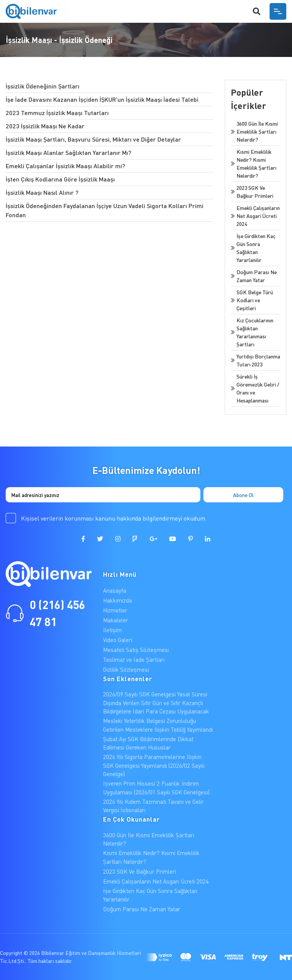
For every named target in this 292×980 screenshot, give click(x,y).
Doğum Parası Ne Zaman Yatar (142, 909)
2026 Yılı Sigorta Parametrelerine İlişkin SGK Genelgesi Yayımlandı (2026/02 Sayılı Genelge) (154, 765)
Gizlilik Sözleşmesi (126, 669)
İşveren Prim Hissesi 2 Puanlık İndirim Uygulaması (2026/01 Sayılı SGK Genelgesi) (156, 788)
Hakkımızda (117, 600)
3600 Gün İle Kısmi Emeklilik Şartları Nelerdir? (149, 839)
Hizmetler (115, 610)
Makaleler (116, 620)
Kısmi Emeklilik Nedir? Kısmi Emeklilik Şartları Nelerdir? (151, 857)
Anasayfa (115, 590)
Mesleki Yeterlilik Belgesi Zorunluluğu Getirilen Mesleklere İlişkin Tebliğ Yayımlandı (158, 725)
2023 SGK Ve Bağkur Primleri (140, 871)
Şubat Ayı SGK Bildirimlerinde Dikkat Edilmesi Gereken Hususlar (148, 743)
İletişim (112, 630)
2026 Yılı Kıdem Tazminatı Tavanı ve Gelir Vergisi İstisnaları (153, 806)
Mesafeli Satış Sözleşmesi (136, 650)
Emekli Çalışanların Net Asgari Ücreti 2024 (156, 881)
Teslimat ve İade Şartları (134, 660)
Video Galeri (118, 640)
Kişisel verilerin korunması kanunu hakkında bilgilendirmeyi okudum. (114, 518)
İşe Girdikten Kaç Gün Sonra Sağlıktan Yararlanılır (150, 895)
